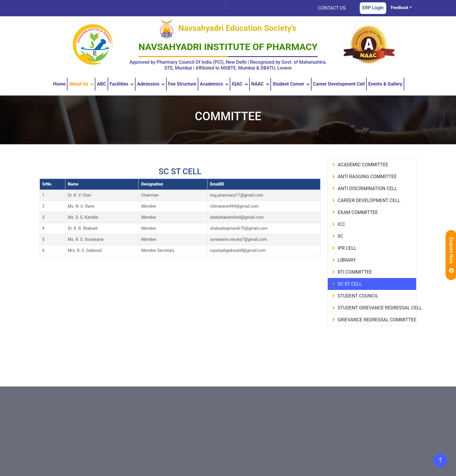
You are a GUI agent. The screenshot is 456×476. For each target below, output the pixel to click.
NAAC (258, 84)
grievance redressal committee (377, 326)
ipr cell (347, 254)
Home (59, 84)
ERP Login (373, 8)
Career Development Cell (339, 84)
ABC (101, 84)
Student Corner (288, 84)
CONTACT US (332, 8)
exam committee (358, 219)
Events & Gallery (385, 84)
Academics (211, 84)
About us (79, 84)
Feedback (400, 8)
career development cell (369, 207)
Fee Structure (182, 84)
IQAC (237, 84)
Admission (148, 84)
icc (341, 231)
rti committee (355, 278)
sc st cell (348, 290)
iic (340, 243)
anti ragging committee (367, 183)
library (347, 266)
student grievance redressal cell (377, 314)
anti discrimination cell (367, 195)
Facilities (119, 84)
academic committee (363, 171)
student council (358, 302)
